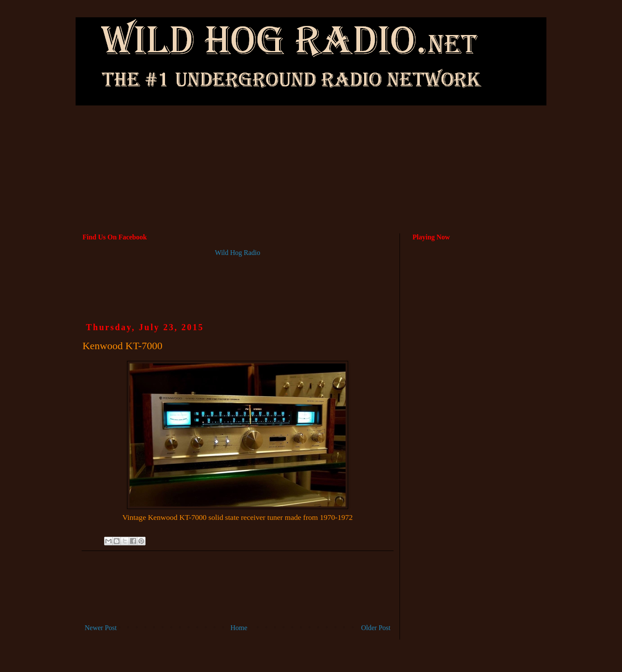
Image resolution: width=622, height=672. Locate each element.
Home (239, 628)
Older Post (376, 628)
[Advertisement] (311, 134)
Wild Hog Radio (237, 253)
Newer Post (101, 628)
